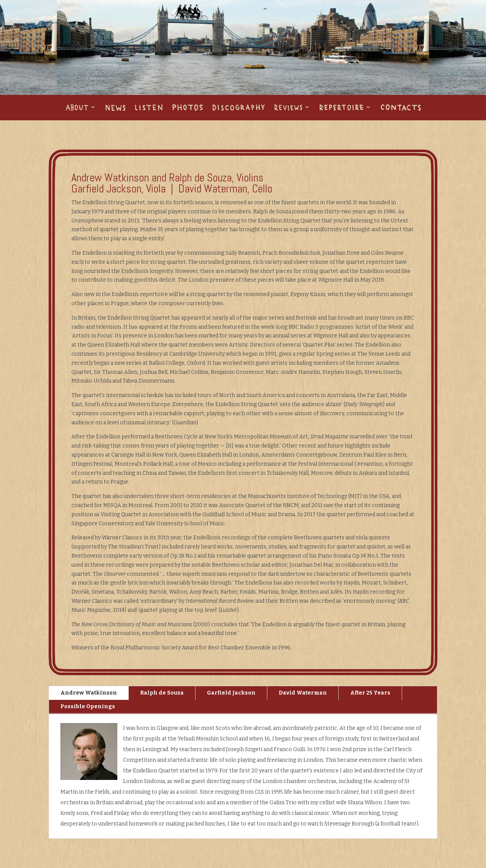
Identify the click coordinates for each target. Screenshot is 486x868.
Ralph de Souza (162, 693)
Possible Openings (88, 707)
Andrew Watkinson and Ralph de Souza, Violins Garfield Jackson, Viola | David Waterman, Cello (172, 183)
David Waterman (303, 693)
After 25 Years (370, 693)
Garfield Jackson (231, 693)
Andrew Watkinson (89, 693)
